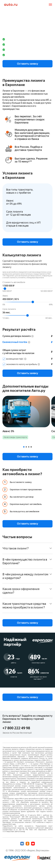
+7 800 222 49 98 (16, 728)
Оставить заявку (28, 64)
